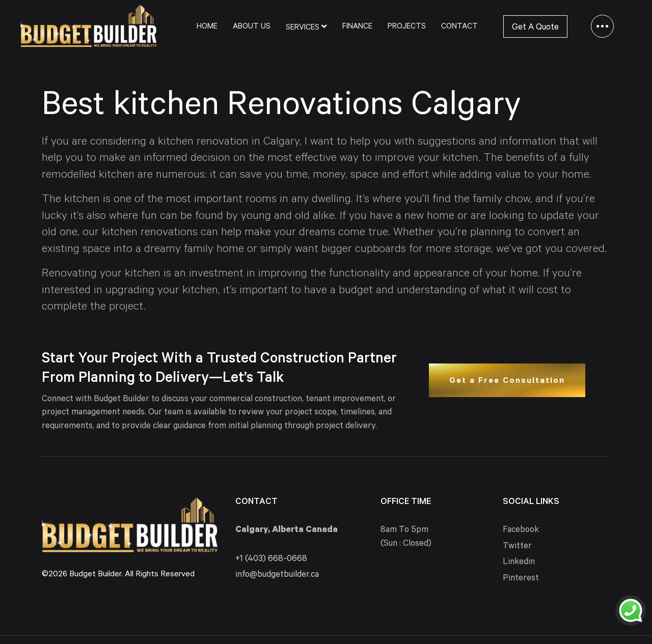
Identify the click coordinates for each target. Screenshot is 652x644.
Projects (407, 27)
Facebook (521, 531)
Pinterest (521, 579)
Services (306, 27)
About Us (252, 27)
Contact (459, 27)
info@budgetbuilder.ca (277, 576)
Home (207, 27)
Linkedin (519, 563)
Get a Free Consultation (507, 381)
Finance (357, 27)
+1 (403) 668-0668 (271, 560)
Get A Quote (535, 28)
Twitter (517, 547)
